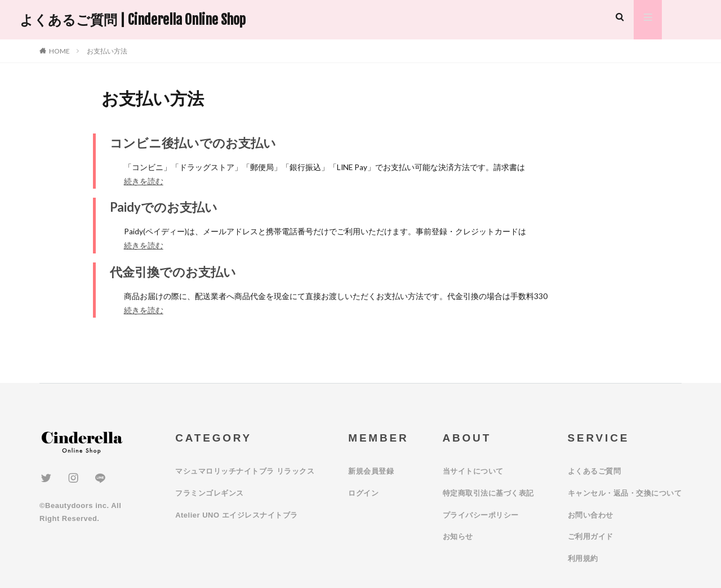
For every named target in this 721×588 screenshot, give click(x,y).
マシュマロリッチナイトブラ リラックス (245, 471)
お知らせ (458, 536)
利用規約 (583, 558)
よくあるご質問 (595, 471)
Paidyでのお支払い (164, 207)
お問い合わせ (591, 515)
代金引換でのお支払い (173, 272)
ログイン (363, 493)
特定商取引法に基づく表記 (488, 493)
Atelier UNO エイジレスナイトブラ (237, 515)
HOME (59, 51)
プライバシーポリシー (481, 515)
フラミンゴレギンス (210, 493)
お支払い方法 (107, 51)
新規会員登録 (371, 471)
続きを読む (144, 181)
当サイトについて (473, 471)
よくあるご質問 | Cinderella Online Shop (133, 20)
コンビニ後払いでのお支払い (193, 143)
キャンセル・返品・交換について (625, 493)
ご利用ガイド (591, 536)
